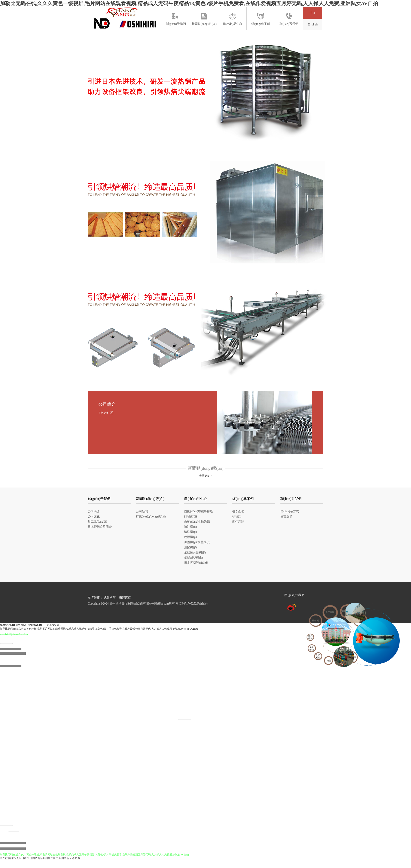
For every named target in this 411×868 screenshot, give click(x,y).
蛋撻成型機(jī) (193, 558)
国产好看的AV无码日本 (13, 859)
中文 (313, 13)
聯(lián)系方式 (290, 511)
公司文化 (94, 516)
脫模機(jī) (190, 537)
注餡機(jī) (190, 547)
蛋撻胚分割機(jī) (195, 552)
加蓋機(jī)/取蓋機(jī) (197, 542)
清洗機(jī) (190, 532)
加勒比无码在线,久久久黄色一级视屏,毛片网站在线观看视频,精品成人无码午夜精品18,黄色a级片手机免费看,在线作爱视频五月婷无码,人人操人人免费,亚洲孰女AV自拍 (189, 3)
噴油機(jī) (190, 527)
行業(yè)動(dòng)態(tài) (151, 516)
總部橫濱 (110, 598)
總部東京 (125, 598)
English (313, 24)
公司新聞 (142, 511)
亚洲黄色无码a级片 (69, 859)
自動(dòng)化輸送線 (197, 522)
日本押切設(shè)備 (196, 563)
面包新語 (238, 522)
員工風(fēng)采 (97, 522)
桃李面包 (238, 511)
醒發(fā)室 (191, 516)
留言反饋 (286, 516)
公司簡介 (94, 511)
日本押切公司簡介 (100, 527)
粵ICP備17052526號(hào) (191, 604)
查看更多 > (205, 476)
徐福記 (237, 516)
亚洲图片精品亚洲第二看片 (43, 859)
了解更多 (104, 413)
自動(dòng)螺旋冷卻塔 (199, 511)
